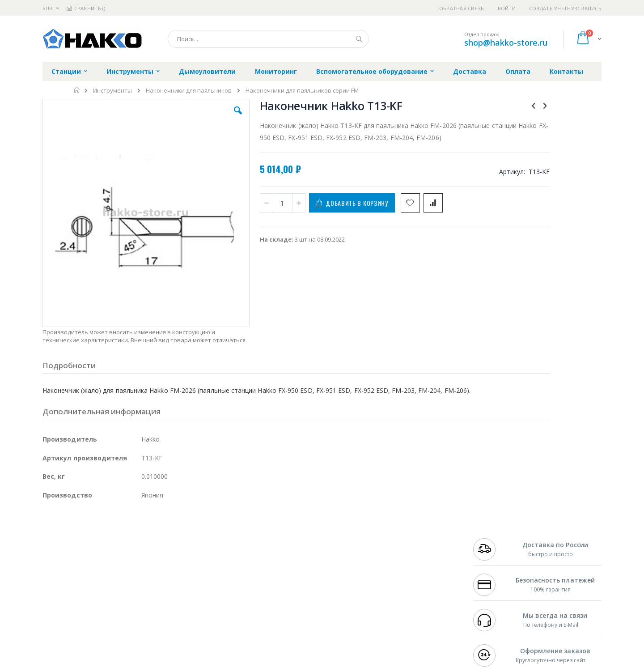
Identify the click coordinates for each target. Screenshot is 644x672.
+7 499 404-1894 (493, 551)
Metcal (110, 559)
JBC (93, 551)
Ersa (74, 551)
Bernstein (56, 629)
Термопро (142, 559)
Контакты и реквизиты (410, 551)
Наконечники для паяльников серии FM (302, 91)
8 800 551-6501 (495, 577)
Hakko (51, 551)
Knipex (87, 629)
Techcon (119, 612)
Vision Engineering (68, 594)
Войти (507, 8)
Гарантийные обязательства (275, 551)
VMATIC (149, 612)
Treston (53, 612)
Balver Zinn (58, 577)
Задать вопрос (255, 612)
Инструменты (112, 91)
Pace (113, 551)
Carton (142, 594)
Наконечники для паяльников (189, 91)
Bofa (49, 559)
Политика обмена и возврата (276, 568)
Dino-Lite (113, 594)
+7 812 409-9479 (493, 559)
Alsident (165, 551)
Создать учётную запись (565, 8)
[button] (202, 117)
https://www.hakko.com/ (184, 666)
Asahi (139, 577)
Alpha (90, 577)
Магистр (177, 559)
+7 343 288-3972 (493, 568)
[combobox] (268, 39)
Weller (137, 551)
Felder (114, 577)
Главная (77, 90)
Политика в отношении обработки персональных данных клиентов (283, 590)
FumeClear (78, 559)
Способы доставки (403, 568)
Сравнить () (86, 8)
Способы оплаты (400, 586)
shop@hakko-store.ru (506, 43)
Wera (112, 629)
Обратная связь (462, 8)
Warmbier (85, 612)
